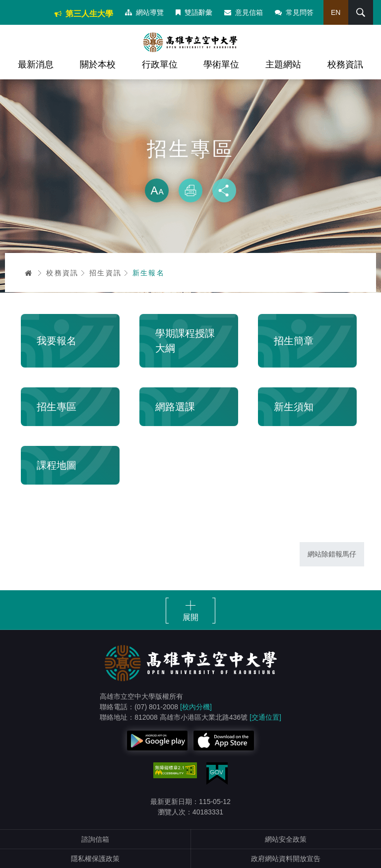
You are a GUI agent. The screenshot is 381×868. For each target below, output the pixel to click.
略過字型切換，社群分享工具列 (190, 169)
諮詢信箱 (95, 839)
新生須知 (294, 407)
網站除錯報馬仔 (332, 554)
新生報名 (149, 273)
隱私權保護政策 (95, 859)
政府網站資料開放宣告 (286, 859)
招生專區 (57, 407)
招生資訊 (106, 273)
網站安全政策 (286, 839)
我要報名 (57, 341)
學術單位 (221, 64)
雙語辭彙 (194, 12)
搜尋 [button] (361, 12)
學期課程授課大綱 (185, 341)
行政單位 (160, 64)
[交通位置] (265, 717)
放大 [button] (157, 190)
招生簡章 (294, 341)
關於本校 (98, 64)
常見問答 (294, 12)
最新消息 (36, 64)
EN (336, 12)
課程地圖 (57, 465)
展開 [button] (190, 617)
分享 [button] (224, 190)
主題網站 (283, 64)
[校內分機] (196, 707)
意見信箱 (244, 12)
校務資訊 (345, 64)
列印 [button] (190, 190)
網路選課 (175, 407)
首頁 (29, 273)
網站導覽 (144, 12)
